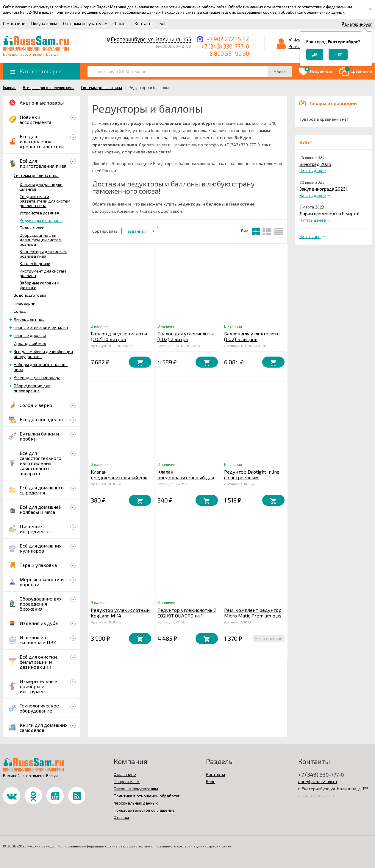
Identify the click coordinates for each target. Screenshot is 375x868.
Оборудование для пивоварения (32, 388)
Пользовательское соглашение (144, 810)
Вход (299, 39)
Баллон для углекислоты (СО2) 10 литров (119, 336)
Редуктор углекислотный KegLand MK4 (120, 613)
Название (136, 231)
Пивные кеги (32, 228)
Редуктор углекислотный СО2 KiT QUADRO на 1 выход (187, 616)
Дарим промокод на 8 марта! (329, 214)
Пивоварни (25, 303)
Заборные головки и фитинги (39, 285)
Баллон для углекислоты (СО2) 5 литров (252, 336)
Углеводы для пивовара (37, 378)
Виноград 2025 (315, 164)
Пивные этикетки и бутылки (41, 327)
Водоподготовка (30, 295)
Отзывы (121, 23)
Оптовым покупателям (85, 23)
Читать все (310, 236)
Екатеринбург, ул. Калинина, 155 (151, 39)
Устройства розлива (39, 213)
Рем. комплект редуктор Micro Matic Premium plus (253, 613)
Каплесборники (35, 263)
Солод (20, 311)
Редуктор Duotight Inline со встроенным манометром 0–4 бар (252, 477)
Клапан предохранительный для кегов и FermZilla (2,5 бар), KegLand (119, 480)
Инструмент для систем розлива (43, 273)
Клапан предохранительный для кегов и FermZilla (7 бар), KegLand (186, 480)
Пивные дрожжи (30, 335)
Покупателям (44, 23)
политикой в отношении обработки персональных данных (107, 12)
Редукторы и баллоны (41, 220)
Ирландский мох (30, 343)
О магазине (14, 23)
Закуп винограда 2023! (323, 189)
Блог (164, 23)
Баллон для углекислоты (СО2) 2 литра (186, 336)
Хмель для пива (29, 319)
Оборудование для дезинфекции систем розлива (41, 240)
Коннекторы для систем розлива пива (43, 254)
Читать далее (313, 171)
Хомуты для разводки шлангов (41, 187)
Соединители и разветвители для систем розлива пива (45, 201)
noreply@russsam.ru (318, 781)
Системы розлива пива (36, 175)
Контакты (144, 23)
